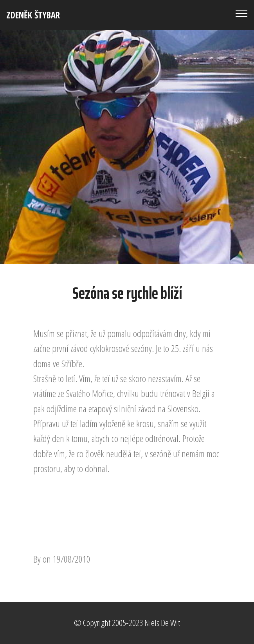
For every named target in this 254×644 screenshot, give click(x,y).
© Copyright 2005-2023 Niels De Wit (127, 623)
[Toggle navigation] (242, 13)
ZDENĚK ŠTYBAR (33, 15)
